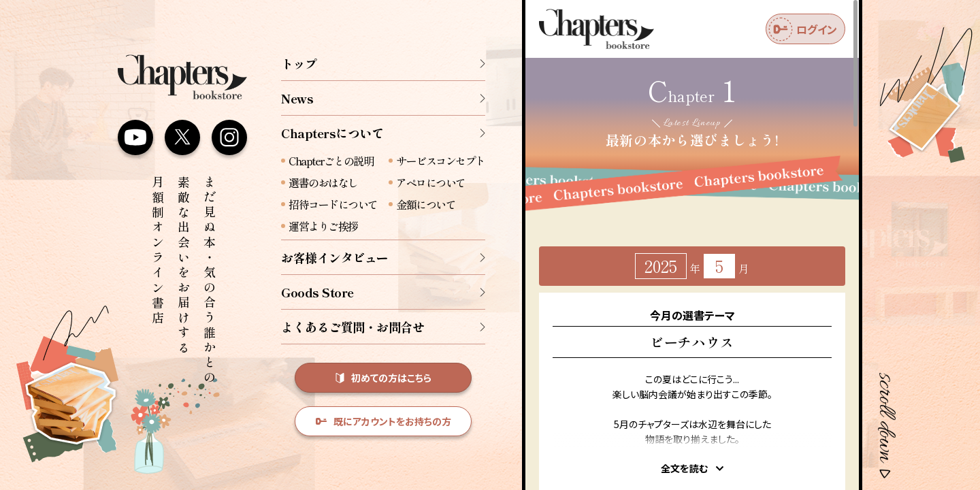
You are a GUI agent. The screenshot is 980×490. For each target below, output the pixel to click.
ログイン (803, 29)
